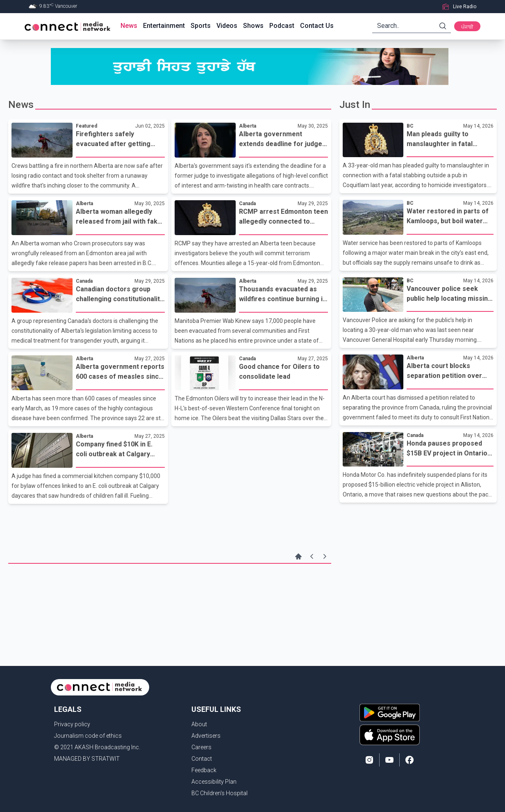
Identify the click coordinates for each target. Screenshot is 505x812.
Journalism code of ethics (88, 736)
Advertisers (206, 736)
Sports (201, 26)
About (199, 724)
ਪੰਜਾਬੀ (467, 27)
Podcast (282, 26)
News (129, 26)
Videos (227, 26)
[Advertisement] (170, 590)
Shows (253, 26)
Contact (202, 759)
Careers (201, 747)
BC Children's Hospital (220, 793)
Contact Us (317, 26)
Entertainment (164, 26)
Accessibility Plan (214, 782)
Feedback (204, 770)
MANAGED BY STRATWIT (87, 759)
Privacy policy (72, 724)
